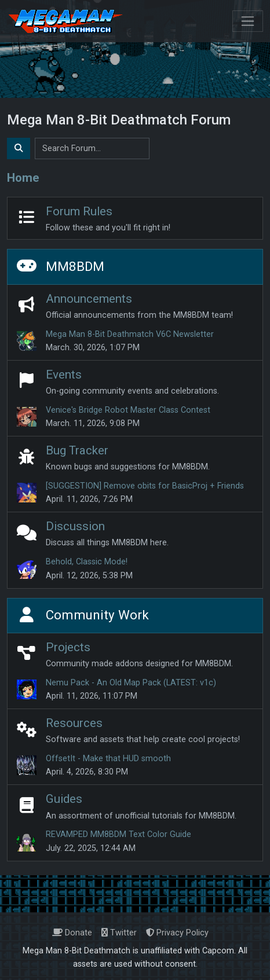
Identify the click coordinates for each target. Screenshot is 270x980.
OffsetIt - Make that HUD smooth (108, 759)
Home (23, 178)
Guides (64, 799)
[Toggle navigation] (248, 21)
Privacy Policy (177, 933)
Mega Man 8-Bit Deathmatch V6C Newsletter (130, 334)
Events (64, 375)
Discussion (75, 526)
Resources (74, 723)
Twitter (119, 933)
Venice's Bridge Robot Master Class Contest (128, 410)
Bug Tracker (77, 450)
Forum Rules (79, 211)
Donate (72, 933)
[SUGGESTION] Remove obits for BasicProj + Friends (145, 486)
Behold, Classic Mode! (87, 562)
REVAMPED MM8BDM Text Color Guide (118, 834)
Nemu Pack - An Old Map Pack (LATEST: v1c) (131, 683)
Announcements (89, 299)
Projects (68, 647)
